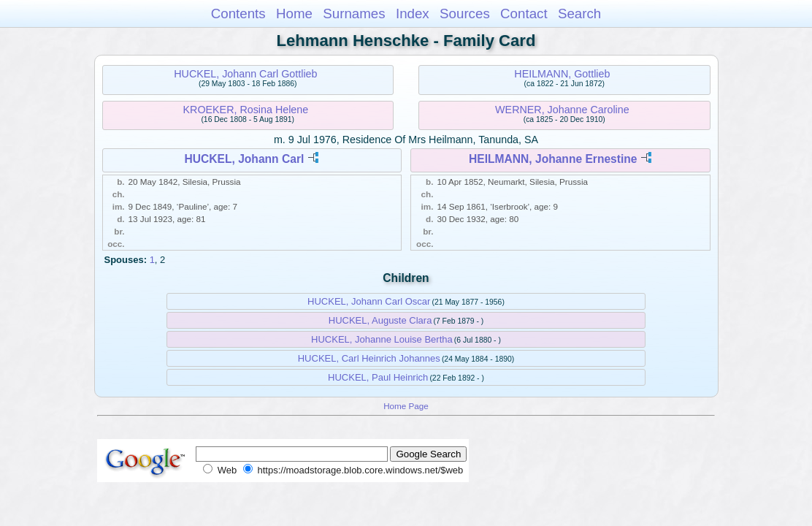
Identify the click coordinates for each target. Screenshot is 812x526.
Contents (238, 14)
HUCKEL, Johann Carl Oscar (369, 301)
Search (579, 14)
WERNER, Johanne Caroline (562, 110)
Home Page (406, 406)
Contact (524, 14)
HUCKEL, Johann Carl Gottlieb (245, 74)
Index (413, 14)
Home (294, 14)
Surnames (354, 14)
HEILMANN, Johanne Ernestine (553, 159)
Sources (465, 14)
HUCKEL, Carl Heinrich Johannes (369, 358)
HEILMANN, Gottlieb (562, 74)
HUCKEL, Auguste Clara (380, 320)
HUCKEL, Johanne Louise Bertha (382, 339)
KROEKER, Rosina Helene (246, 110)
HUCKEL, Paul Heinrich (378, 377)
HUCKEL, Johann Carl (245, 159)
